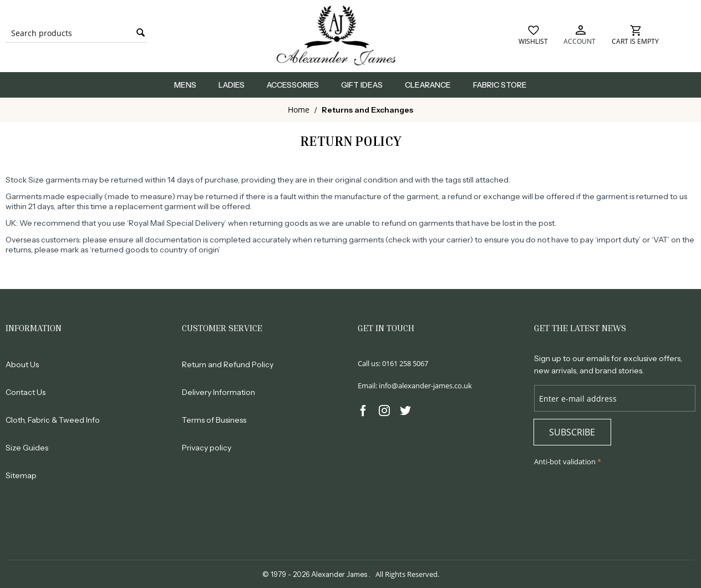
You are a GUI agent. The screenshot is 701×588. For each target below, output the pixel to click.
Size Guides (27, 448)
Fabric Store (500, 85)
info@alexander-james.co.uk (425, 386)
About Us (22, 364)
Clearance (428, 85)
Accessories (293, 85)
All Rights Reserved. (407, 574)
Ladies (232, 85)
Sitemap (21, 475)
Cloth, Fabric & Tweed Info (53, 420)
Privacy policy (207, 448)
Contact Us (26, 392)
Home (299, 110)
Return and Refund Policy (228, 364)
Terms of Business (214, 420)
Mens (185, 85)
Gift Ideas (362, 85)
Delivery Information (219, 392)
